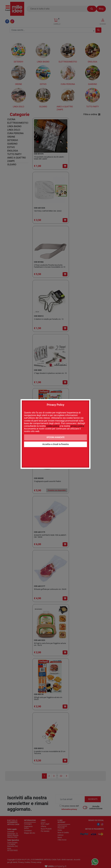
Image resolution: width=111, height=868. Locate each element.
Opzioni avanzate (56, 437)
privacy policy (77, 426)
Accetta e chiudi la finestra (55, 444)
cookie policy (53, 426)
